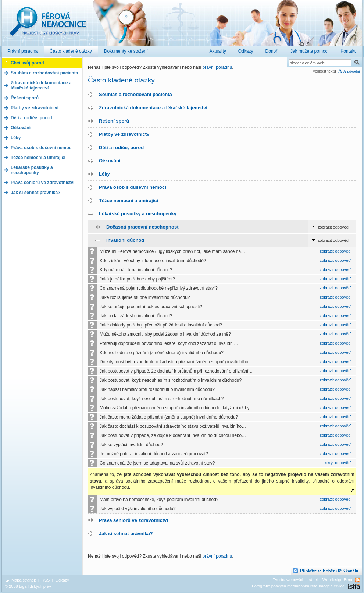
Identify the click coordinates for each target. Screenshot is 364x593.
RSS (46, 580)
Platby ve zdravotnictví (125, 134)
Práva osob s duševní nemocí (133, 187)
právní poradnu (217, 67)
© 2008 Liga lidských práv (28, 586)
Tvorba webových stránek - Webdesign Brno (313, 580)
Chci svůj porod (27, 63)
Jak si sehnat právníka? (126, 534)
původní (354, 71)
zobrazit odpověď (335, 251)
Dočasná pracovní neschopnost (142, 227)
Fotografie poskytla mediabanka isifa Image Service (298, 586)
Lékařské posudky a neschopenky (138, 214)
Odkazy (62, 580)
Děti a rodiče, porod (121, 147)
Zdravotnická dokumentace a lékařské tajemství (153, 108)
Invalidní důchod (125, 240)
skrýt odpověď (338, 463)
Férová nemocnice (48, 25)
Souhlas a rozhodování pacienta (135, 94)
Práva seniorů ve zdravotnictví (133, 520)
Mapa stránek (24, 580)
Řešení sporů (114, 121)
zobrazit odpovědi (333, 227)
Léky (104, 174)
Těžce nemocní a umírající (129, 200)
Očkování (110, 161)
